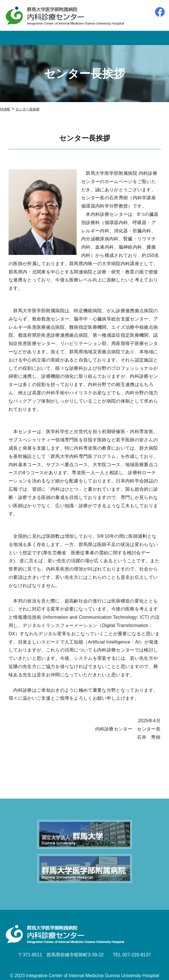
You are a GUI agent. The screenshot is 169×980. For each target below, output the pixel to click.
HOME (5, 109)
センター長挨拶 (27, 109)
